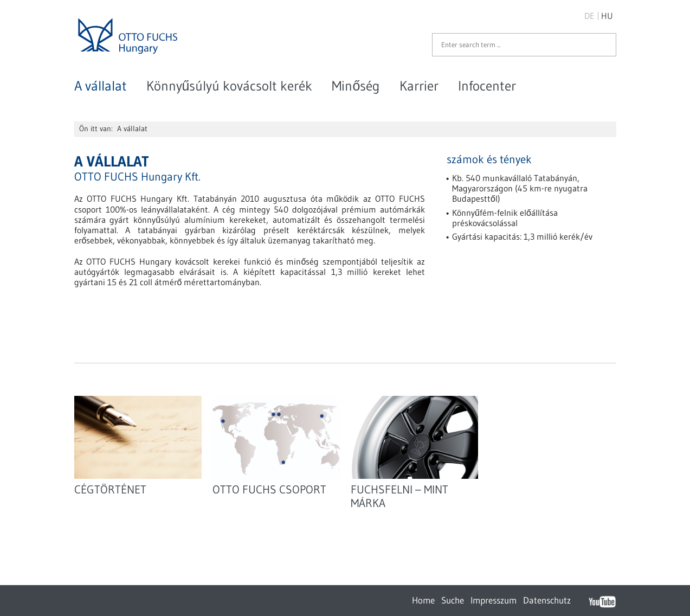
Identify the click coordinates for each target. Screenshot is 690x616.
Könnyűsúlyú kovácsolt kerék (230, 86)
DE (589, 16)
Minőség (356, 86)
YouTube (602, 601)
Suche (453, 600)
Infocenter (487, 86)
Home (423, 600)
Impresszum (494, 600)
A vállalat (101, 86)
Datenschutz (547, 600)
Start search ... (603, 45)
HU (607, 16)
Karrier (419, 86)
